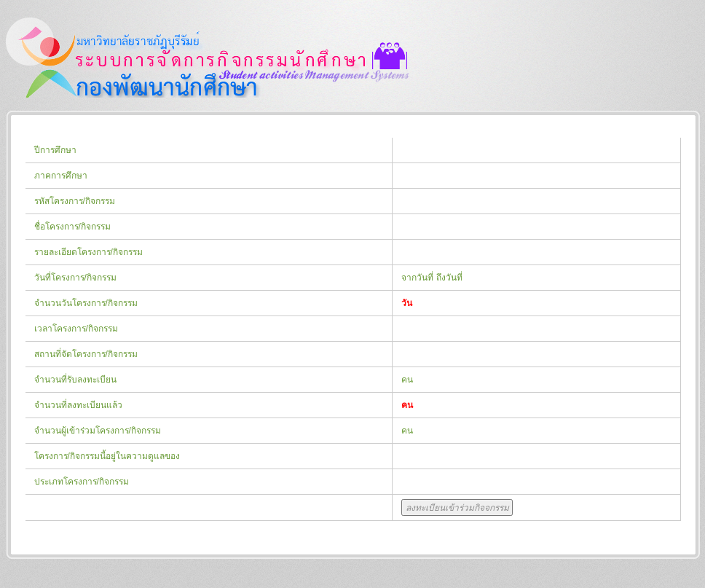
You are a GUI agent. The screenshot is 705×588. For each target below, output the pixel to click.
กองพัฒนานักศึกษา (208, 58)
